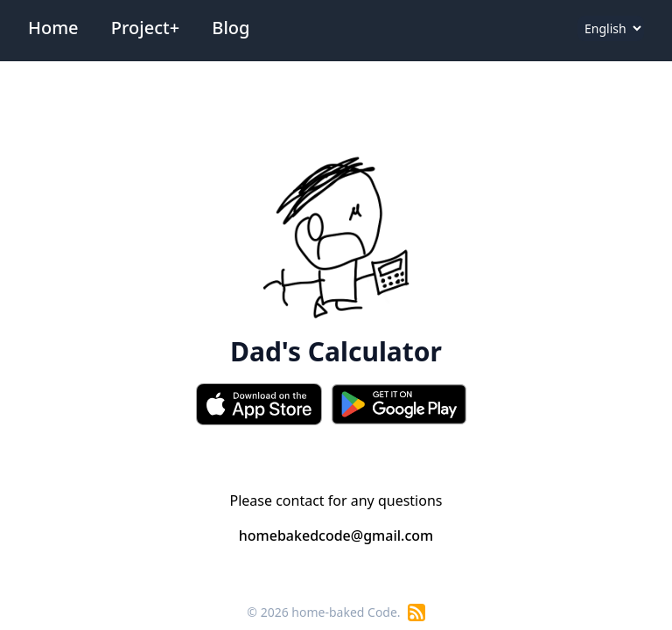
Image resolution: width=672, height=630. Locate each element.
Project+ (145, 28)
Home (53, 28)
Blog (231, 28)
